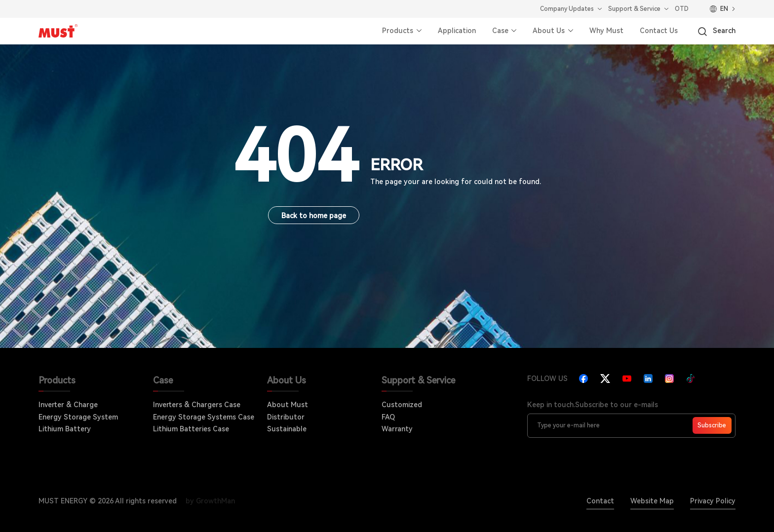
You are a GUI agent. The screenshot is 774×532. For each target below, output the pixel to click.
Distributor (286, 417)
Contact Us (659, 31)
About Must (288, 405)
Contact (600, 501)
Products (398, 31)
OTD (682, 9)
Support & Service (634, 9)
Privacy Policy (713, 501)
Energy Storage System (78, 417)
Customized (402, 405)
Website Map (652, 501)
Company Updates (567, 9)
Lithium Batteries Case (191, 429)
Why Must (606, 31)
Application (457, 31)
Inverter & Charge (68, 405)
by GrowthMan (210, 501)
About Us (549, 31)
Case (500, 31)
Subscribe (712, 425)
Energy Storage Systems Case (204, 417)
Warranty (397, 429)
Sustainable (287, 429)
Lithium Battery (65, 429)
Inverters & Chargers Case (197, 405)
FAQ (388, 417)
